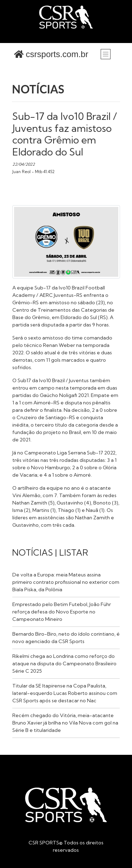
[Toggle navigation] (106, 54)
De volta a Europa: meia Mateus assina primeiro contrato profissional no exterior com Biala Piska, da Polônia (66, 582)
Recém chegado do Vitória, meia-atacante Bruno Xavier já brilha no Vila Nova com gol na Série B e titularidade (65, 723)
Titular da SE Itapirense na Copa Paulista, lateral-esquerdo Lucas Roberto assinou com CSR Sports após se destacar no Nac (65, 693)
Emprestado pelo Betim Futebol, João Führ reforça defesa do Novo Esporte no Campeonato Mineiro (62, 612)
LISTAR (74, 552)
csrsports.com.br (51, 54)
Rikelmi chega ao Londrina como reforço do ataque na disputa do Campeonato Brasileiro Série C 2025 (64, 664)
